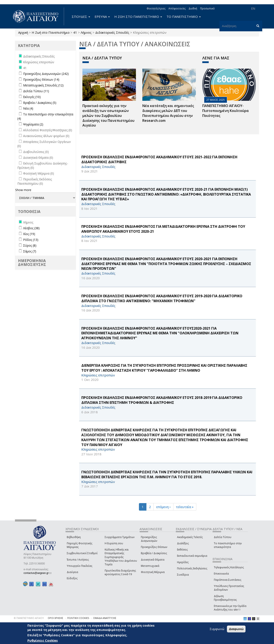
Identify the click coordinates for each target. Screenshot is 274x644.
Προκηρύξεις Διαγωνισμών (149, 539)
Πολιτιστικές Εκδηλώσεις (192, 568)
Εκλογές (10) (32, 97)
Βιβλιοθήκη (74, 537)
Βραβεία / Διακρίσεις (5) (40, 103)
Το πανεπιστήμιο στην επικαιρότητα (228, 545)
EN (253, 8)
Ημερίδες (183, 562)
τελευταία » (185, 507)
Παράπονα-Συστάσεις (228, 580)
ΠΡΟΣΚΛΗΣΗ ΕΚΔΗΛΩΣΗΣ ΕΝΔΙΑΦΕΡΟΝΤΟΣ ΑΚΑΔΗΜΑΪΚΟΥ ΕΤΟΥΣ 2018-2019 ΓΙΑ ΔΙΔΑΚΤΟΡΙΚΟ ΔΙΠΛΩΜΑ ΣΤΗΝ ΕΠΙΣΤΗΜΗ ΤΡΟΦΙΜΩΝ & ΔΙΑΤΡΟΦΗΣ (162, 400)
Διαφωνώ (236, 629)
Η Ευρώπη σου (114, 543)
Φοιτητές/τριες (156, 8)
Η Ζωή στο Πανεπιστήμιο (51, 32)
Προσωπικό (207, 8)
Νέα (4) (28, 108)
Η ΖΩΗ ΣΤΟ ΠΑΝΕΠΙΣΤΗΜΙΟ (138, 17)
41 (75, 32)
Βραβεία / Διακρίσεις (154, 553)
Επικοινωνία (221, 574)
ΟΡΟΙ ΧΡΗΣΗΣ (55, 618)
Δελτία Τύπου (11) (36, 91)
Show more (23, 190)
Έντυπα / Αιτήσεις (78, 560)
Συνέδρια (183, 575)
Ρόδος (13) (31, 240)
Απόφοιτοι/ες (177, 8)
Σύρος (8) (30, 245)
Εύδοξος (72, 578)
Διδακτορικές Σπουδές (112, 32)
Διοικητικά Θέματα (153, 560)
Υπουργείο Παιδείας (80, 566)
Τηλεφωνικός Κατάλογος (229, 567)
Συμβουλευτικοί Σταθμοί (82, 553)
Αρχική (23, 32)
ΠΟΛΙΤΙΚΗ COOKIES (78, 618)
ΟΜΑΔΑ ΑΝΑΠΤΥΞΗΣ (105, 618)
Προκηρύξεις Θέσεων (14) (41, 79)
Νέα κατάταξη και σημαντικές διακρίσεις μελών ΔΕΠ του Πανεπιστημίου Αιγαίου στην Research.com (168, 113)
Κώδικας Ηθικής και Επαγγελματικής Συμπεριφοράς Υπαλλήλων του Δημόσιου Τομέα (121, 557)
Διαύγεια (72, 572)
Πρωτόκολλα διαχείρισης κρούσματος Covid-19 (120, 572)
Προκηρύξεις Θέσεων (154, 547)
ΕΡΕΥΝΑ (102, 17)
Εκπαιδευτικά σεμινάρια (192, 556)
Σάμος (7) (30, 251)
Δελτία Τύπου (223, 537)
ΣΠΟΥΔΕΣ (81, 17)
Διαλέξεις (183, 543)
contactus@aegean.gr (37, 573)
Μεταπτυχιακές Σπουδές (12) (43, 85)
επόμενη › (163, 507)
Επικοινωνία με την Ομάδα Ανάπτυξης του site (230, 608)
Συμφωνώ (217, 629)
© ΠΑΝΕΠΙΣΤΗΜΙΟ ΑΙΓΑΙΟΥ (29, 618)
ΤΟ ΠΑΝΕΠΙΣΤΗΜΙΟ (184, 17)
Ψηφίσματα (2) (33, 124)
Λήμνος (86, 32)
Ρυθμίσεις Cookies (43, 640)
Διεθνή (193, 8)
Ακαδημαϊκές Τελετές (190, 537)
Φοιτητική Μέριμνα (153, 572)
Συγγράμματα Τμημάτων (120, 537)
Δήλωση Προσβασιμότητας (225, 598)
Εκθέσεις (182, 550)
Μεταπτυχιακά (150, 566)
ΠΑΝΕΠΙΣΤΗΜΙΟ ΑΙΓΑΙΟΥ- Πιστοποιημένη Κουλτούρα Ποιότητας (226, 111)
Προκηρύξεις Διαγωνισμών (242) (46, 74)
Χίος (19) (29, 234)
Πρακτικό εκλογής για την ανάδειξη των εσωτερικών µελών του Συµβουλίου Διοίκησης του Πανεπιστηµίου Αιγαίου (108, 115)
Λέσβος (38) (31, 228)
